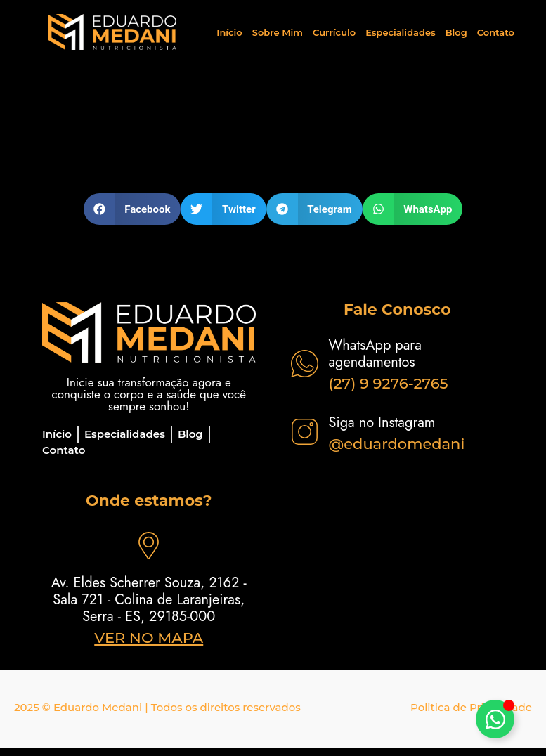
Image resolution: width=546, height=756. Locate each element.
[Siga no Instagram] (305, 432)
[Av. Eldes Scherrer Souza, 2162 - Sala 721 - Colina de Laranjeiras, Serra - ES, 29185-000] (149, 546)
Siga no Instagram (382, 423)
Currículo (334, 32)
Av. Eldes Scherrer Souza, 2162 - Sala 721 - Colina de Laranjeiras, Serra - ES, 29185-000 (149, 600)
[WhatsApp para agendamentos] (305, 364)
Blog (456, 32)
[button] (132, 209)
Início (229, 32)
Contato (496, 32)
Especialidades (401, 32)
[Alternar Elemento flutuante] (495, 719)
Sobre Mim (278, 32)
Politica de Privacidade (471, 707)
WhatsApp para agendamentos (375, 354)
